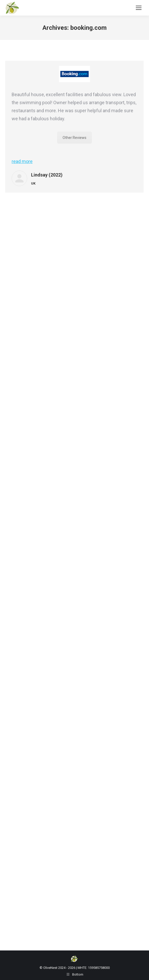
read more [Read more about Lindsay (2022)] (22, 161)
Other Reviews (74, 138)
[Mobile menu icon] (139, 8)
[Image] (74, 74)
